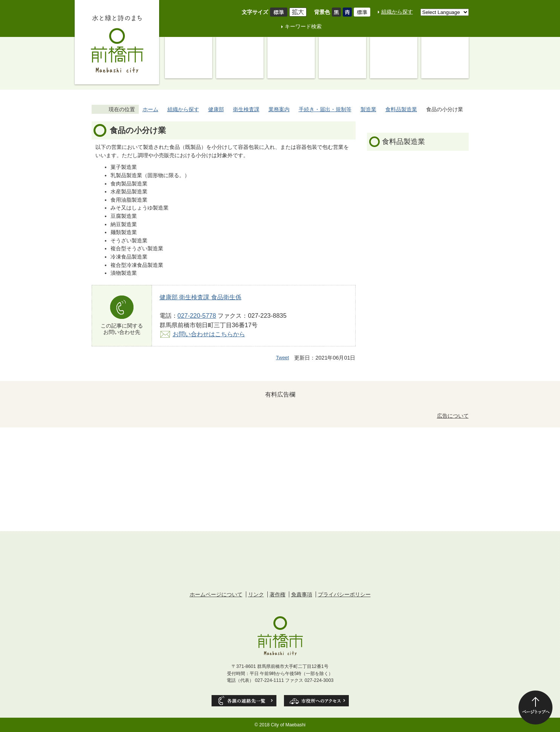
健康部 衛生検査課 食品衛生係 (200, 297)
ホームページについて (216, 594)
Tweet (283, 358)
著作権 (278, 594)
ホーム (150, 109)
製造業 (368, 109)
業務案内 (279, 109)
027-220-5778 (197, 315)
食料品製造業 (401, 109)
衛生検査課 (246, 109)
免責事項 (302, 594)
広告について (453, 416)
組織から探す (397, 12)
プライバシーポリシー (344, 594)
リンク (256, 594)
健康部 (216, 109)
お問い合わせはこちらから (209, 334)
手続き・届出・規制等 (325, 109)
